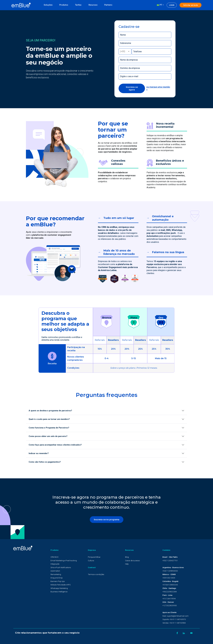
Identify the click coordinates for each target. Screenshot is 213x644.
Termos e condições (96, 574)
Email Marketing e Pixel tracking (64, 560)
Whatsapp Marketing (59, 588)
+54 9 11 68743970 (178, 619)
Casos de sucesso (132, 560)
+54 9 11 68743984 (178, 623)
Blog (127, 557)
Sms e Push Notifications (61, 567)
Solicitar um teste (191, 5)
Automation (55, 571)
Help (127, 564)
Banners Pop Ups (58, 581)
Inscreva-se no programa (107, 520)
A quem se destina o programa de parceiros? (50, 411)
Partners (108, 5)
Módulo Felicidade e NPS (61, 585)
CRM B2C (55, 557)
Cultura (91, 560)
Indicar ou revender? (39, 453)
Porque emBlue (94, 557)
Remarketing (56, 574)
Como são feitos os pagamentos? (45, 462)
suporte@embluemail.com (178, 616)
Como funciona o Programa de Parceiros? (49, 428)
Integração (55, 564)
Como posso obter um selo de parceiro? (48, 436)
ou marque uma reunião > (158, 88)
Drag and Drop (57, 578)
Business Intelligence (59, 592)
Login (172, 5)
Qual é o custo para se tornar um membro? (49, 419)
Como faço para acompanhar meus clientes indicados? (55, 445)
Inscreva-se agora (132, 88)
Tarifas (78, 5)
